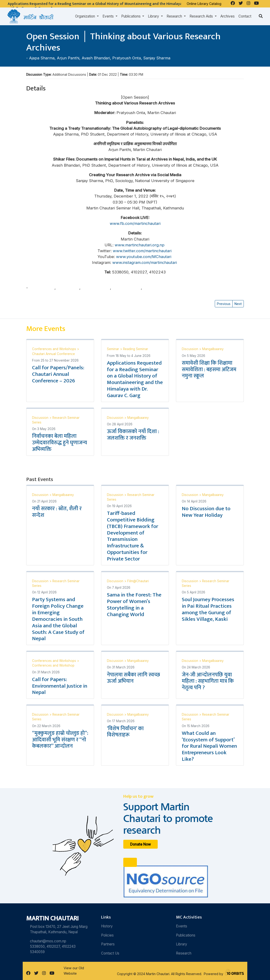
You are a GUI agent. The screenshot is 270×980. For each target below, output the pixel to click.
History (107, 926)
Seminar (113, 349)
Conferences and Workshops (55, 349)
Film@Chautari (138, 581)
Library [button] (154, 16)
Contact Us (110, 953)
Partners (108, 944)
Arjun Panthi (68, 58)
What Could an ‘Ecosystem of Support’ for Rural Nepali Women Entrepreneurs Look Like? (209, 746)
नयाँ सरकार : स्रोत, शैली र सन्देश (57, 512)
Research (184, 953)
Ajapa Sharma (42, 58)
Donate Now (140, 844)
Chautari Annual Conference (53, 354)
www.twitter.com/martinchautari (143, 251)
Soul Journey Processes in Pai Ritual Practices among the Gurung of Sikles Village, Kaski (208, 609)
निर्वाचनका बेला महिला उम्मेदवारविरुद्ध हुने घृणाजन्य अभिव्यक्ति (60, 443)
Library (182, 944)
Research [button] (175, 16)
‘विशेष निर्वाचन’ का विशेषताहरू (125, 732)
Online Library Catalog (204, 4)
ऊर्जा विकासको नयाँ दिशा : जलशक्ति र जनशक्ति (133, 435)
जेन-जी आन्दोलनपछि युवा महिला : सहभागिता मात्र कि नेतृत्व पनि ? (208, 681)
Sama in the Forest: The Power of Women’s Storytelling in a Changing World (134, 605)
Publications (186, 935)
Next (238, 304)
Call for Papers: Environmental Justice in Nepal (60, 686)
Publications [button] (131, 16)
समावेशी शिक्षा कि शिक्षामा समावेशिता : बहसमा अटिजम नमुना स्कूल (209, 370)
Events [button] (109, 16)
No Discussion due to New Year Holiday (206, 512)
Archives (228, 16)
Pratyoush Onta (127, 58)
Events (182, 926)
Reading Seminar (136, 349)
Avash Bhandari (96, 58)
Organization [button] (86, 16)
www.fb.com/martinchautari (135, 223)
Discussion (190, 349)
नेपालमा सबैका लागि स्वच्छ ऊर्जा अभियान (133, 678)
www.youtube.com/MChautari (144, 257)
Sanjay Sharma (157, 58)
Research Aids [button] (202, 16)
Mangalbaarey (213, 349)
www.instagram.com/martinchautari (145, 262)
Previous (224, 304)
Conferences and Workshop (53, 665)
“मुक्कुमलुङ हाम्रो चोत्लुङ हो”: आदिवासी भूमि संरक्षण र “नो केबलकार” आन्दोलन (60, 740)
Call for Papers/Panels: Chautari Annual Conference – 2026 (58, 374)
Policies (107, 935)
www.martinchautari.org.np (140, 245)
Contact (245, 16)
